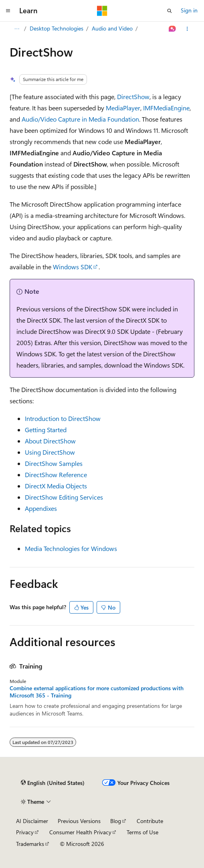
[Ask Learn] (173, 29)
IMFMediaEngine (166, 108)
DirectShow (133, 97)
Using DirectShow (50, 452)
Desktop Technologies (57, 28)
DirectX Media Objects (56, 486)
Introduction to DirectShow (63, 418)
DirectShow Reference (56, 475)
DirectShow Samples (54, 463)
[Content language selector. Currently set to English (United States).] (53, 783)
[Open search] (170, 11)
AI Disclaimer (32, 821)
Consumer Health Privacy (80, 832)
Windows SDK (73, 267)
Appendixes (41, 508)
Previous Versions (79, 821)
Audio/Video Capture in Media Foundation (80, 119)
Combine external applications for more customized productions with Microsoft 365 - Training (97, 692)
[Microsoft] (102, 11)
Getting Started (46, 430)
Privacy (25, 832)
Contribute (150, 821)
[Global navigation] (8, 11)
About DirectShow (50, 441)
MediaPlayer (123, 108)
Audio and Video (112, 28)
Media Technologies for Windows (71, 548)
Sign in (189, 10)
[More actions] (187, 29)
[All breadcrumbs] (17, 29)
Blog (116, 821)
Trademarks (30, 844)
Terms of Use (142, 832)
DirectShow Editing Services (64, 497)
